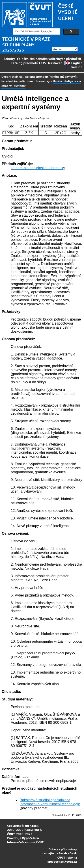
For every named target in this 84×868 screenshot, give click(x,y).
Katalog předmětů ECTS (28, 63)
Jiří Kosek (32, 826)
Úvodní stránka (12, 76)
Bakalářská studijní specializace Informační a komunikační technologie (50, 802)
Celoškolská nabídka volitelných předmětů (49, 59)
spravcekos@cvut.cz (62, 861)
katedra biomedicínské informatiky (26, 81)
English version (74, 65)
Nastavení (56, 63)
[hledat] (36, 32)
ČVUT (11, 834)
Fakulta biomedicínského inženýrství (50, 76)
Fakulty (9, 59)
